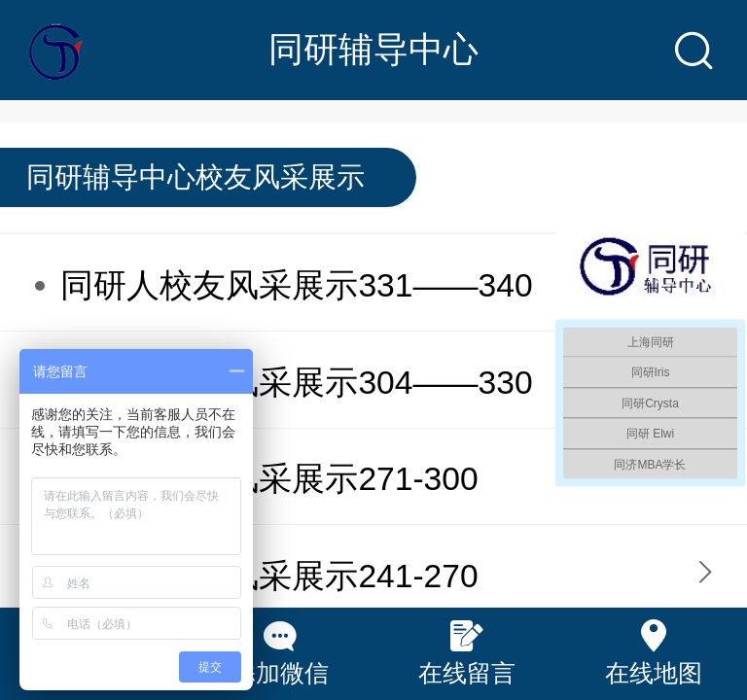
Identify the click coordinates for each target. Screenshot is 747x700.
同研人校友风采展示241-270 (269, 576)
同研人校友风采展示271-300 (269, 479)
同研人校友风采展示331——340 (296, 285)
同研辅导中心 (373, 49)
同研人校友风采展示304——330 (296, 383)
